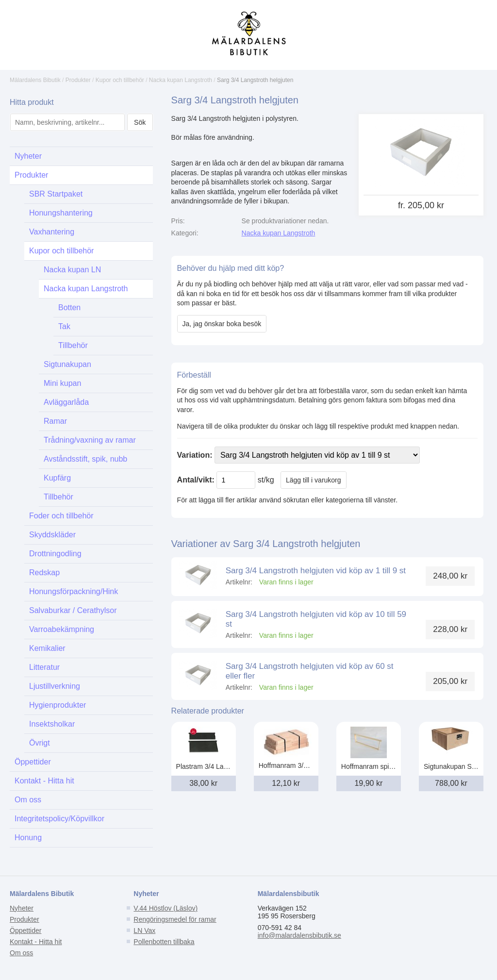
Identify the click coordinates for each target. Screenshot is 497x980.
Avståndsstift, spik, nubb (85, 459)
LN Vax (144, 930)
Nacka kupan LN (72, 270)
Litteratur (44, 667)
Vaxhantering (52, 232)
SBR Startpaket (56, 194)
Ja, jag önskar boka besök (222, 324)
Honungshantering (61, 213)
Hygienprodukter (58, 705)
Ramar (55, 421)
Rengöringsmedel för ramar (175, 919)
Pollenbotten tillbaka (164, 942)
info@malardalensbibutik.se (299, 935)
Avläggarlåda (66, 402)
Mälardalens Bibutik (35, 80)
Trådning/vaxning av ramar (90, 440)
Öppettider (33, 762)
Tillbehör (73, 345)
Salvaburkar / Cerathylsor (73, 610)
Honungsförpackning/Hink (74, 591)
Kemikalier (47, 648)
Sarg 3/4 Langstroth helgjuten (255, 80)
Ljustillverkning (55, 686)
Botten (69, 307)
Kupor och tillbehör (120, 80)
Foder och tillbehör (61, 516)
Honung (28, 838)
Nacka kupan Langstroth (181, 80)
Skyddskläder (52, 535)
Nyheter (28, 156)
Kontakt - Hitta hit (44, 781)
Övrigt (40, 743)
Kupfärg (57, 478)
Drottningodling (55, 554)
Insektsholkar (52, 724)
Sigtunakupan (67, 364)
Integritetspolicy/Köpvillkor (59, 819)
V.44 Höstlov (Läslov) (166, 908)
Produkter (78, 80)
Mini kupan (62, 383)
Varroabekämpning (62, 629)
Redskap (44, 573)
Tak (64, 326)
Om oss (28, 800)
